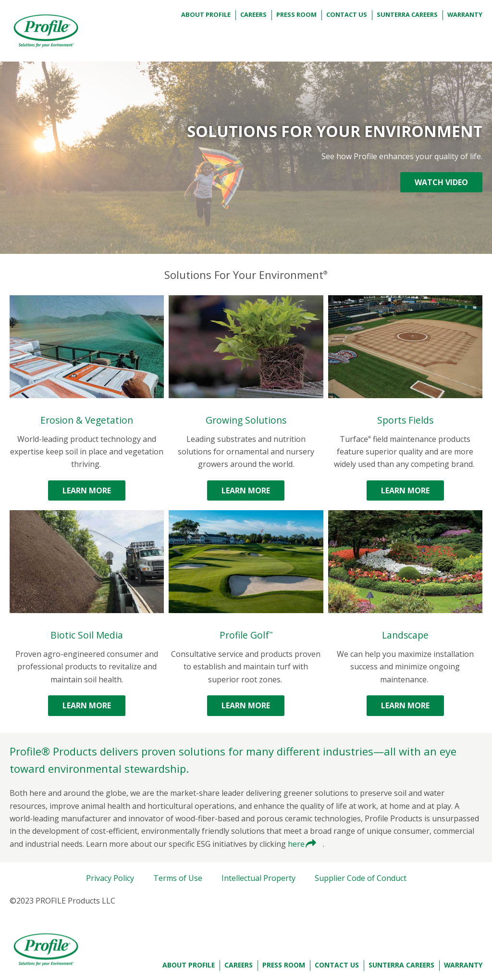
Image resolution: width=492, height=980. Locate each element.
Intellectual (258, 878)
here (297, 844)
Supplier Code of (361, 878)
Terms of (178, 878)
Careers (253, 14)
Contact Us (347, 14)
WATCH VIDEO (441, 182)
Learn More (87, 490)
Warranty (465, 14)
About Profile (206, 14)
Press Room (296, 14)
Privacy (110, 878)
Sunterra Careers (407, 14)
